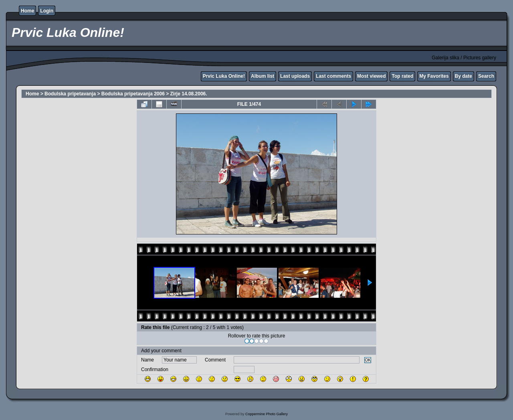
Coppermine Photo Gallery (267, 414)
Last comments (333, 76)
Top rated (402, 76)
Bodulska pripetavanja (70, 94)
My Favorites (434, 76)
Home (27, 11)
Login (47, 11)
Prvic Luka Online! (224, 76)
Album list (263, 76)
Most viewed (371, 76)
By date (464, 76)
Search (486, 76)
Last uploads (295, 76)
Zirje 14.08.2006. (189, 94)
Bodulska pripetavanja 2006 (133, 94)
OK (368, 360)
